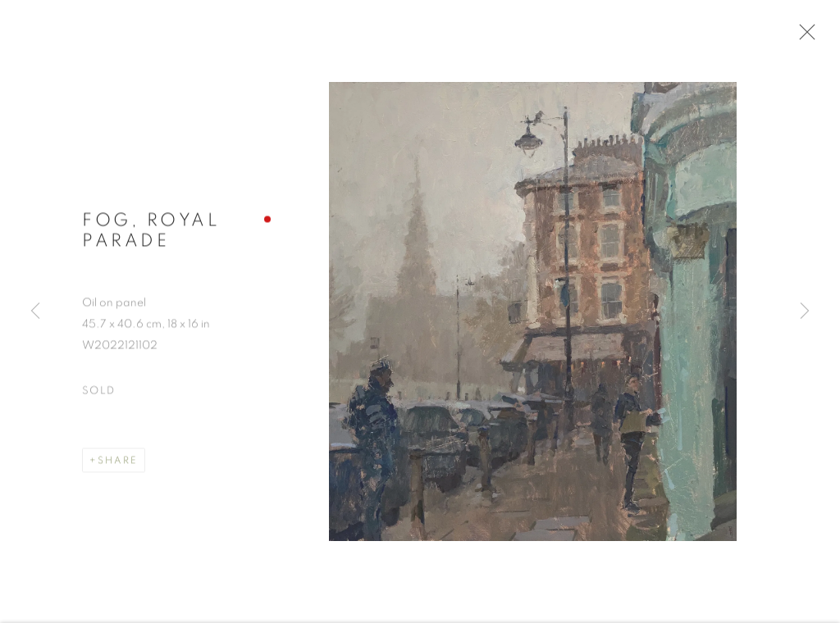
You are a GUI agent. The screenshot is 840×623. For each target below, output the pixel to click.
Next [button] (805, 311)
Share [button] (118, 463)
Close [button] (803, 37)
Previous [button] (35, 311)
